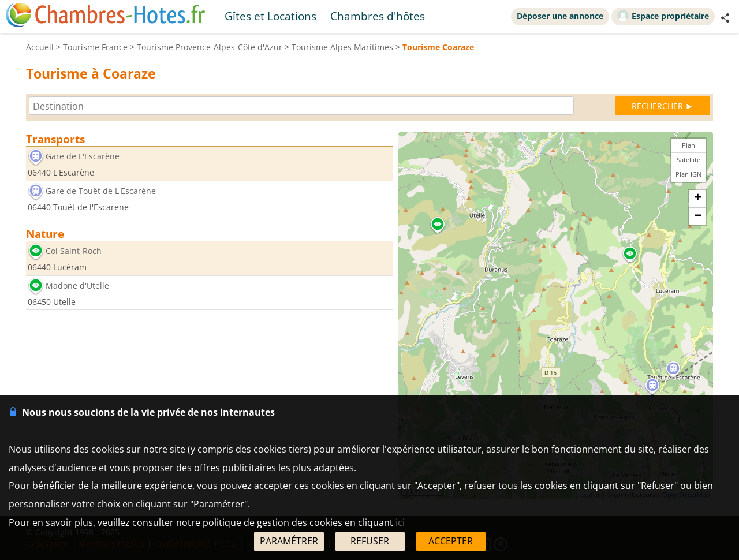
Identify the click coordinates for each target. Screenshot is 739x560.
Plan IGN (688, 174)
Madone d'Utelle (77, 285)
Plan (688, 145)
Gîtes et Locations (270, 16)
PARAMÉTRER (289, 541)
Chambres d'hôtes (378, 16)
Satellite (688, 160)
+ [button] (698, 199)
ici (400, 522)
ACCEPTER (451, 541)
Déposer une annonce (560, 16)
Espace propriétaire (663, 16)
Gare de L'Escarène (83, 156)
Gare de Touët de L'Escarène (101, 191)
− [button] (698, 216)
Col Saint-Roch (74, 251)
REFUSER (370, 541)
